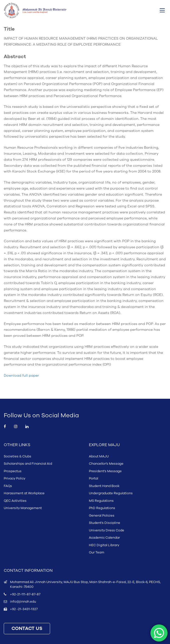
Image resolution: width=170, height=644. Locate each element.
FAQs (8, 486)
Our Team (97, 552)
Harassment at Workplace (24, 493)
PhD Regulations (102, 508)
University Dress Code (107, 530)
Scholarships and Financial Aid (28, 464)
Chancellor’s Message (106, 464)
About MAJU (99, 456)
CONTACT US (27, 629)
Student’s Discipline (105, 523)
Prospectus (13, 471)
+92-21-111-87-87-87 (25, 594)
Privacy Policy (15, 478)
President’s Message (105, 471)
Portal (94, 478)
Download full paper (21, 376)
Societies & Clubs (18, 456)
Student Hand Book (104, 486)
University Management (23, 508)
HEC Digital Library (104, 545)
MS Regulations (101, 501)
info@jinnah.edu (23, 602)
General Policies (102, 516)
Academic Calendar (104, 538)
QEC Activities (15, 501)
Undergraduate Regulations (111, 493)
